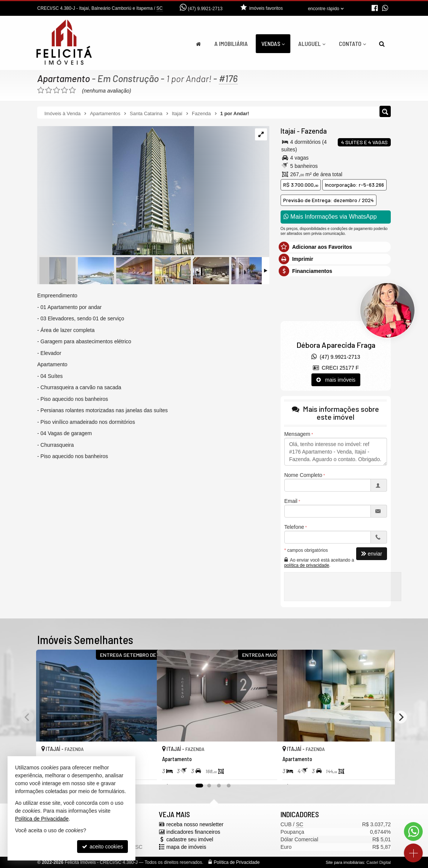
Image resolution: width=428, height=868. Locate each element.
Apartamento (64, 78)
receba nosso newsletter (195, 824)
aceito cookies (102, 847)
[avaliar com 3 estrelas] (57, 90)
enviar (372, 554)
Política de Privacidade (237, 862)
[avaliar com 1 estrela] (41, 90)
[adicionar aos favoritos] (143, 772)
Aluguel (312, 43)
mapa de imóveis (186, 847)
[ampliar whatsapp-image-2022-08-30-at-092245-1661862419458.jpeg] (116, 191)
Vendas (273, 43)
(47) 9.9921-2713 (205, 9)
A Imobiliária (231, 43)
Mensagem (297, 434)
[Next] (401, 717)
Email (291, 501)
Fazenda (314, 131)
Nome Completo (303, 475)
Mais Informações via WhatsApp (330, 217)
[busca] (382, 44)
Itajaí (288, 131)
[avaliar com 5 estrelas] (72, 90)
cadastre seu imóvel (190, 839)
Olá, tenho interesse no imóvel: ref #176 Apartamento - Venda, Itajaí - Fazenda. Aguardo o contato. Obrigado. (336, 452)
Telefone (294, 527)
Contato (352, 43)
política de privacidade (307, 565)
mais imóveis (336, 380)
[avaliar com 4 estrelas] (65, 90)
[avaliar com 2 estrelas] (49, 90)
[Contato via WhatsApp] (413, 831)
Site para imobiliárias (345, 862)
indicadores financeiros (193, 832)
